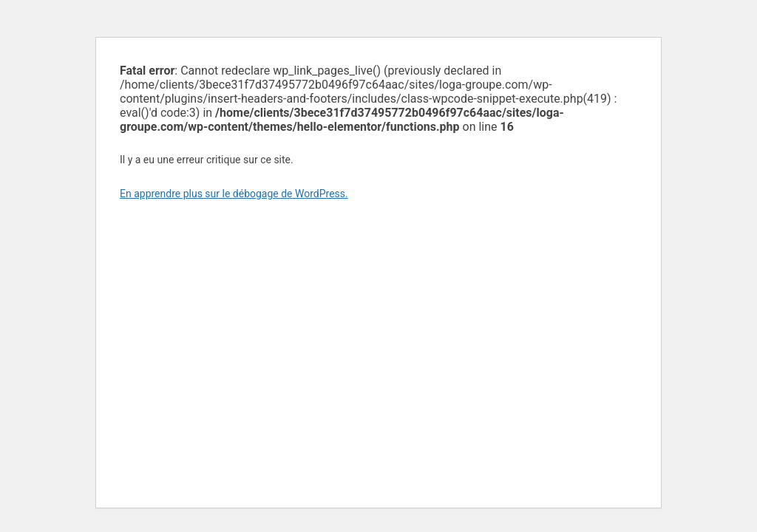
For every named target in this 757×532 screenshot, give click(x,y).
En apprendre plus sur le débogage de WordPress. (234, 194)
